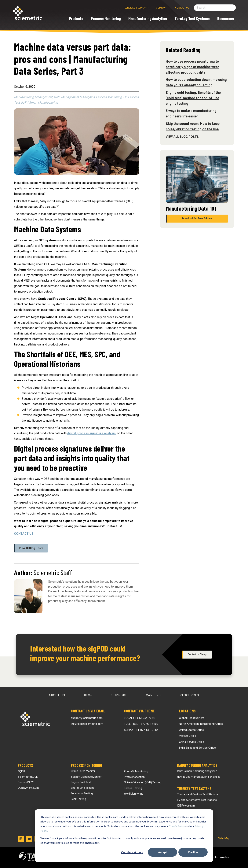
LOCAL (139, 718)
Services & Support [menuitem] (136, 8)
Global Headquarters (192, 718)
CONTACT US (24, 534)
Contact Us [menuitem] (182, 8)
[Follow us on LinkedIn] (21, 839)
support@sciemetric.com (87, 718)
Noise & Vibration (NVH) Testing (143, 782)
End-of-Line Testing (83, 788)
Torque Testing (133, 788)
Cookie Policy (177, 826)
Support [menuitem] (119, 695)
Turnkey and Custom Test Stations (198, 794)
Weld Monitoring (134, 794)
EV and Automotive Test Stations (197, 800)
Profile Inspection (134, 777)
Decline (193, 852)
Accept (163, 852)
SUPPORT (141, 730)
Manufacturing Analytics (197, 765)
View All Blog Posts (31, 548)
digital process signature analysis (91, 433)
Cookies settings (132, 852)
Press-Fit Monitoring (136, 771)
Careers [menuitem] (153, 695)
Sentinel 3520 (26, 782)
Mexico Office (188, 736)
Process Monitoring (86, 765)
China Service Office (191, 742)
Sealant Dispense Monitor (86, 777)
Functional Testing (82, 793)
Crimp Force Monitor (83, 771)
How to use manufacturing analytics (199, 777)
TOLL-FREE (141, 724)
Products (25, 765)
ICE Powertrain (186, 806)
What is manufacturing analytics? (197, 771)
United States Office (191, 730)
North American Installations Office (201, 724)
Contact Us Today (197, 654)
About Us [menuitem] (57, 695)
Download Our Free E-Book (197, 218)
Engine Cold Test (81, 782)
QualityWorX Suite (29, 788)
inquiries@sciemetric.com (87, 724)
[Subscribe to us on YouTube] (29, 839)
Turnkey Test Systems (194, 789)
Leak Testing (78, 799)
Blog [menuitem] (88, 695)
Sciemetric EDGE (28, 777)
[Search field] (215, 8)
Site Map (224, 838)
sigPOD (22, 771)
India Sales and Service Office (197, 748)
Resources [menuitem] (190, 695)
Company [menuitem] (161, 8)
